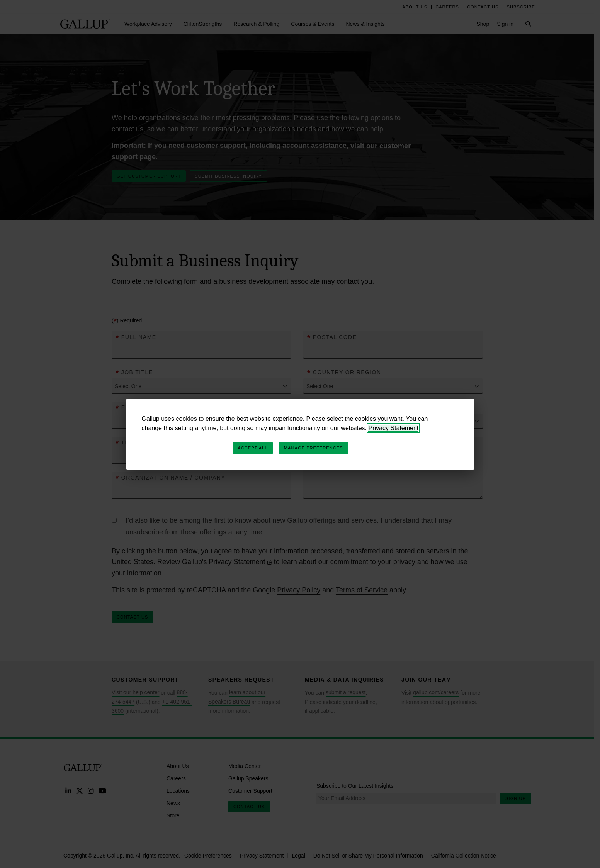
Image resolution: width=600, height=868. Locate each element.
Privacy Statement (393, 428)
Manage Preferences (314, 448)
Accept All (252, 448)
